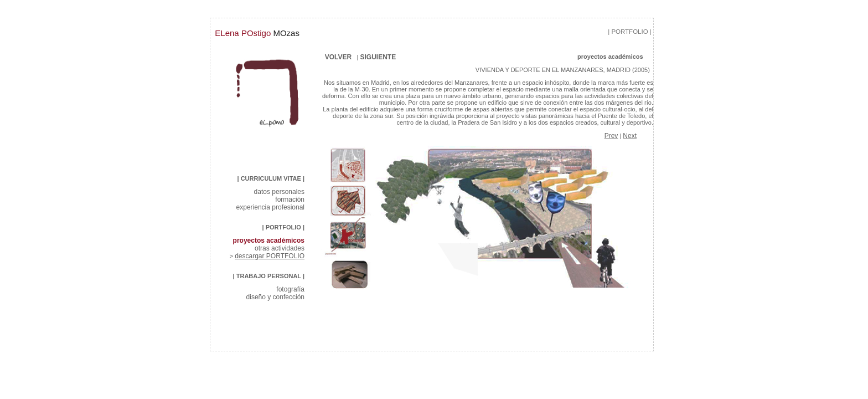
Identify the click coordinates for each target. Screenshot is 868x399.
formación (290, 199)
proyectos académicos (269, 241)
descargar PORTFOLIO (270, 256)
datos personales (279, 192)
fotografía (290, 289)
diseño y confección (275, 297)
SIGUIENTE (396, 57)
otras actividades (280, 248)
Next (630, 136)
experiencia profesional (270, 207)
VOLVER (337, 57)
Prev (611, 136)
